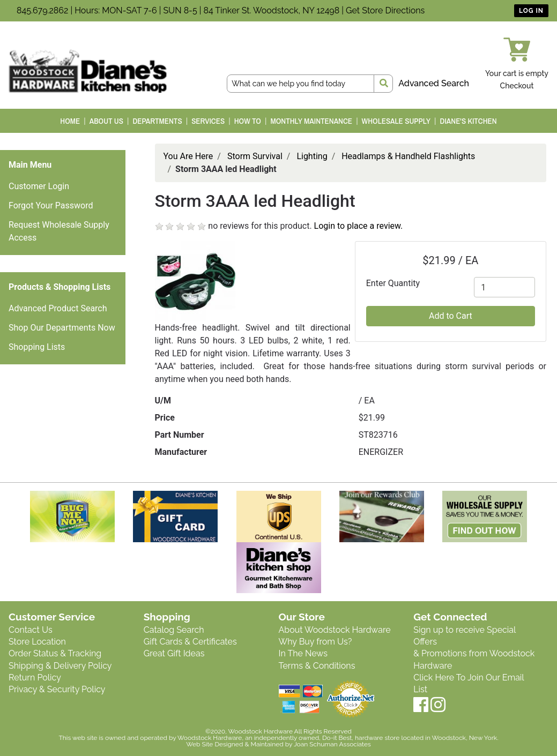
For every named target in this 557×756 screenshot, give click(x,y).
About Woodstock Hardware (335, 630)
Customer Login (39, 186)
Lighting (312, 156)
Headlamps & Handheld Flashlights (408, 156)
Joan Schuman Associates (332, 744)
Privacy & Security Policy (57, 689)
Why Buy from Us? (315, 642)
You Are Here (188, 156)
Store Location (37, 642)
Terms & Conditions (317, 666)
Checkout (517, 86)
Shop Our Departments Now (62, 328)
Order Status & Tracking (55, 653)
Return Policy (35, 678)
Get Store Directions (385, 10)
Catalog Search (174, 630)
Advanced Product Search (58, 308)
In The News (303, 653)
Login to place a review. (359, 226)
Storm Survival (255, 156)
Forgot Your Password (51, 205)
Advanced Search (434, 83)
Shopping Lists (37, 347)
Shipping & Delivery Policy (60, 666)
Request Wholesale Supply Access (59, 231)
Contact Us (31, 630)
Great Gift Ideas (174, 653)
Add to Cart (451, 316)
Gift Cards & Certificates (190, 642)
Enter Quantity (393, 283)
